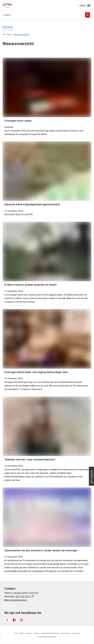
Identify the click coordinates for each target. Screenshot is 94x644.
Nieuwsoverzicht (21, 34)
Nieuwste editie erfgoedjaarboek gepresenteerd (32, 204)
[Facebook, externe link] (14, 620)
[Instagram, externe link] (22, 620)
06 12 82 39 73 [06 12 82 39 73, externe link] (25, 596)
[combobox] (47, 15)
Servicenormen (66, 633)
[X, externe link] (7, 620)
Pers (16, 633)
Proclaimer (29, 633)
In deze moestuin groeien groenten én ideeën (31, 285)
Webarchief (76, 633)
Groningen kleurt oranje (18, 121)
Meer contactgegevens (16, 600)
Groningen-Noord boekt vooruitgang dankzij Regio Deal (36, 372)
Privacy (21, 633)
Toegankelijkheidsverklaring (50, 633)
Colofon (37, 633)
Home (9, 34)
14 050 (17, 593)
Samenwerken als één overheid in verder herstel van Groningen (41, 550)
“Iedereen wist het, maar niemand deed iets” (30, 459)
